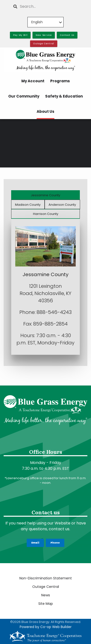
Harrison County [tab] (46, 214)
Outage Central (46, 587)
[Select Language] (45, 22)
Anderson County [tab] (62, 205)
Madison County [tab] (28, 205)
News (46, 595)
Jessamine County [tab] (45, 195)
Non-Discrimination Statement (46, 578)
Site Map (46, 604)
